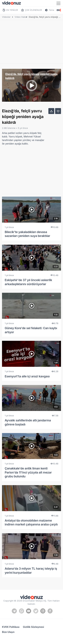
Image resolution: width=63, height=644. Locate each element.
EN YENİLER (12, 10)
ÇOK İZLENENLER (33, 10)
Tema (51, 10)
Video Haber (21, 17)
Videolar (6, 17)
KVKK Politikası (11, 627)
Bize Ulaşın (8, 632)
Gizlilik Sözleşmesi (34, 627)
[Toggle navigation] (58, 3)
